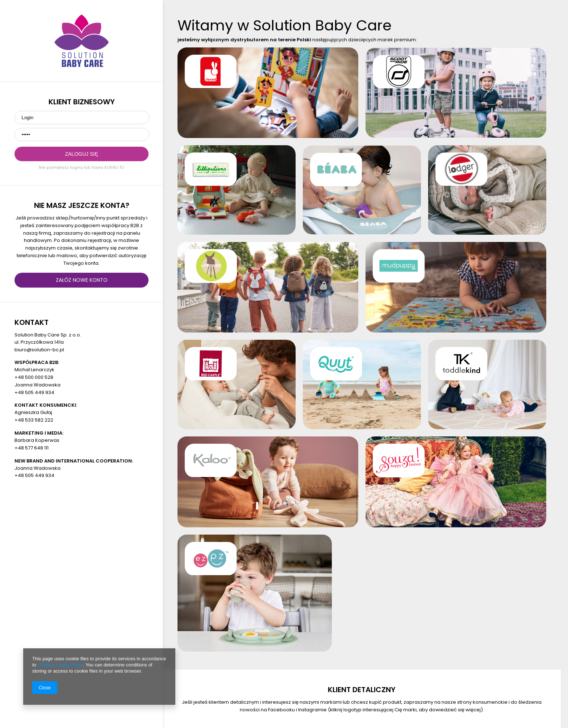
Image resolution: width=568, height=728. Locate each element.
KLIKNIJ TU (114, 168)
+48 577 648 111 (32, 448)
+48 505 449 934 (34, 392)
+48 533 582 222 (34, 420)
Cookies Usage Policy (60, 665)
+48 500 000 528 (34, 377)
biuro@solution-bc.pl (39, 350)
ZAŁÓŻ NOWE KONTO (82, 280)
